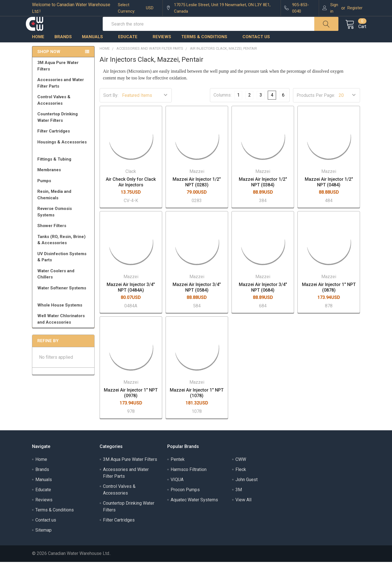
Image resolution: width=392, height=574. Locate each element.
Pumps (64, 193)
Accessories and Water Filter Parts (64, 95)
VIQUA (177, 492)
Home (38, 49)
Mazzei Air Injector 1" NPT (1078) (197, 405)
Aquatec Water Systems (194, 512)
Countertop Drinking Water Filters (58, 130)
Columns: (223, 107)
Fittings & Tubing (64, 171)
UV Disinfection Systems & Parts (64, 269)
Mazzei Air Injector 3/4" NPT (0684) (263, 300)
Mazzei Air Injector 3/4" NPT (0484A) (131, 300)
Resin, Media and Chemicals (64, 207)
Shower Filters (64, 238)
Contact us (256, 49)
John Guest (247, 492)
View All (243, 512)
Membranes (64, 182)
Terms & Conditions (207, 49)
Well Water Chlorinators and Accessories (61, 331)
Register (355, 8)
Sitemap (43, 542)
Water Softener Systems (64, 303)
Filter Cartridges (64, 143)
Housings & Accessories (64, 157)
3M (239, 502)
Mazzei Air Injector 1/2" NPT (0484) (329, 194)
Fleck (241, 482)
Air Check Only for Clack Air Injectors (131, 194)
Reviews (162, 49)
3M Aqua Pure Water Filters (64, 78)
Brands (63, 49)
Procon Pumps (185, 502)
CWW (241, 471)
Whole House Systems (64, 317)
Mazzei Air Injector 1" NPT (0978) (131, 405)
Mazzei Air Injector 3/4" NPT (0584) (197, 300)
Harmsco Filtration (189, 482)
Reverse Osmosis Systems (64, 224)
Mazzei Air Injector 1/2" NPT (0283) (197, 194)
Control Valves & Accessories (64, 112)
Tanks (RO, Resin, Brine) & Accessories (64, 252)
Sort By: (111, 108)
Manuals (95, 49)
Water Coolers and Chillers (64, 286)
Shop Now (49, 64)
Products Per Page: (316, 108)
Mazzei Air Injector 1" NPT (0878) (329, 300)
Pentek (178, 471)
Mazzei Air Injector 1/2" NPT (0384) (263, 194)
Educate (130, 49)
